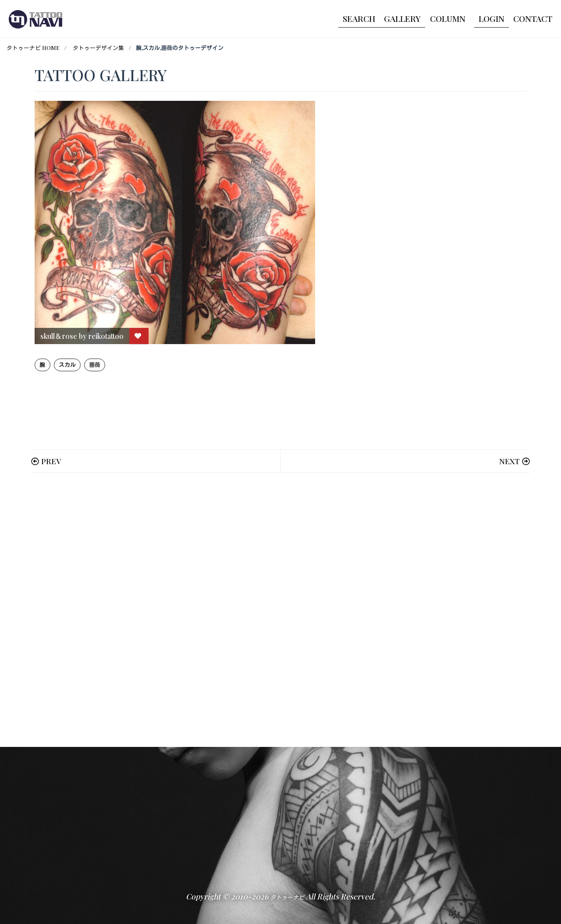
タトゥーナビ (287, 897)
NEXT (510, 461)
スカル (67, 364)
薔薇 (94, 364)
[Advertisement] (280, 610)
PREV (51, 461)
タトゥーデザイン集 (98, 48)
